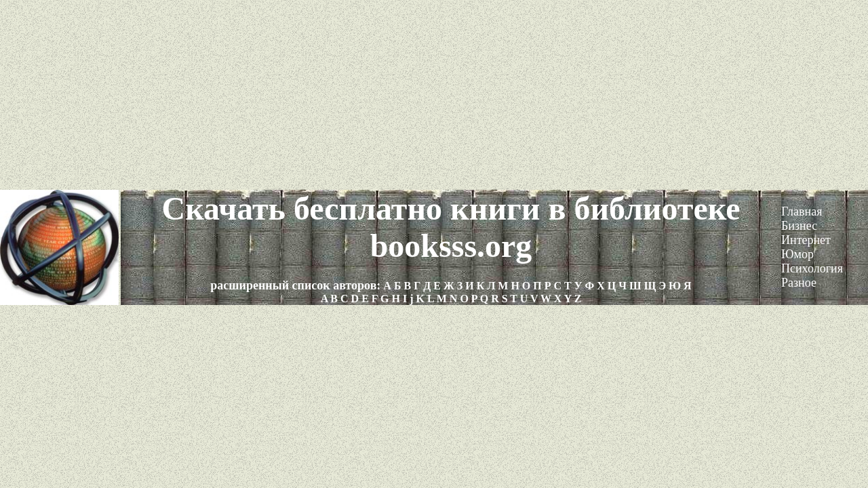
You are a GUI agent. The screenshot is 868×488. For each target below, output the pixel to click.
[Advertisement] (434, 95)
